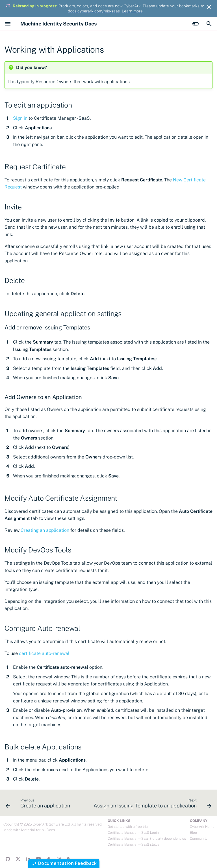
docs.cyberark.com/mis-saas (94, 11)
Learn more (132, 11)
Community (199, 839)
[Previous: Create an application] (38, 805)
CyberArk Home (202, 827)
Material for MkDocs (38, 830)
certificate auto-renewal (44, 653)
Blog (193, 833)
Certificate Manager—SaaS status (134, 845)
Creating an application (45, 530)
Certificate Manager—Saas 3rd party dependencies (147, 839)
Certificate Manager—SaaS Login (133, 833)
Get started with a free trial (128, 827)
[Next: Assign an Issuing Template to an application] (152, 805)
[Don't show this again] (209, 7)
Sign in (20, 118)
